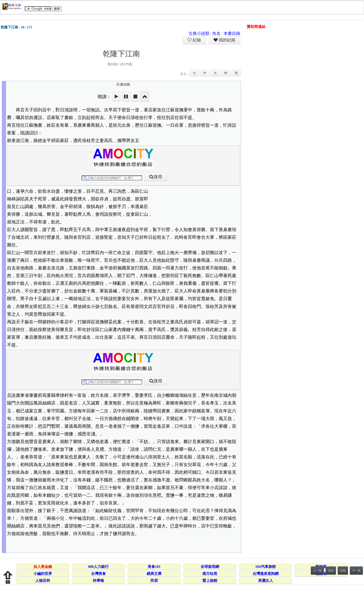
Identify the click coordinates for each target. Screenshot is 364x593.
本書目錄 (232, 33)
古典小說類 (199, 33)
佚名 (216, 33)
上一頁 (317, 571)
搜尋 (158, 177)
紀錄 (196, 40)
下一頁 (356, 571)
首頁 (331, 571)
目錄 (343, 571)
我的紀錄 (227, 40)
